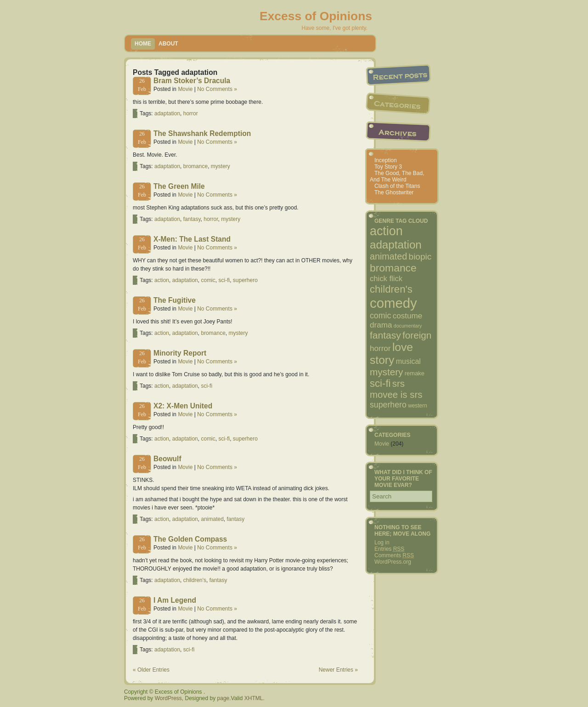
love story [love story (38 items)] (391, 353)
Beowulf (167, 459)
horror (191, 113)
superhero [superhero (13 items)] (388, 405)
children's (195, 580)
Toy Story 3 (388, 167)
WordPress (168, 698)
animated (212, 519)
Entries (389, 549)
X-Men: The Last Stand (192, 239)
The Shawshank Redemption (202, 133)
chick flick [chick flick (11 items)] (386, 279)
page (223, 698)
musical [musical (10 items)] (408, 361)
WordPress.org (393, 562)
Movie (185, 89)
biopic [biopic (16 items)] (420, 257)
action (162, 280)
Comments (394, 555)
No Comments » (217, 89)
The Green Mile (179, 186)
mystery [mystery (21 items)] (386, 372)
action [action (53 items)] (386, 231)
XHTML (254, 698)
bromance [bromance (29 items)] (393, 268)
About (168, 44)
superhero (245, 280)
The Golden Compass (190, 539)
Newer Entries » (338, 670)
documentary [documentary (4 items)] (408, 326)
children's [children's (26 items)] (391, 289)
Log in (382, 543)
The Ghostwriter (394, 192)
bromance (195, 166)
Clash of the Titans (397, 186)
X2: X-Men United (183, 406)
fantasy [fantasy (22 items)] (385, 335)
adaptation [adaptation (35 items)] (396, 245)
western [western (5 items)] (418, 406)
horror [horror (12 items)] (380, 348)
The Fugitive (175, 300)
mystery (220, 166)
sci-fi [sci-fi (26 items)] (380, 383)
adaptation (167, 113)
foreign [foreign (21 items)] (417, 335)
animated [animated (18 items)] (388, 256)
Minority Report (180, 353)
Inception (386, 160)
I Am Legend (175, 600)
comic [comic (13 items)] (380, 316)
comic (208, 280)
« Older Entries (151, 670)
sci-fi (224, 280)
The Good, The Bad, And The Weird (397, 176)
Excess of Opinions (316, 16)
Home (143, 44)
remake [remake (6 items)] (415, 373)
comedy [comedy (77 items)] (393, 303)
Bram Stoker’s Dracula (192, 81)
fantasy (192, 219)
